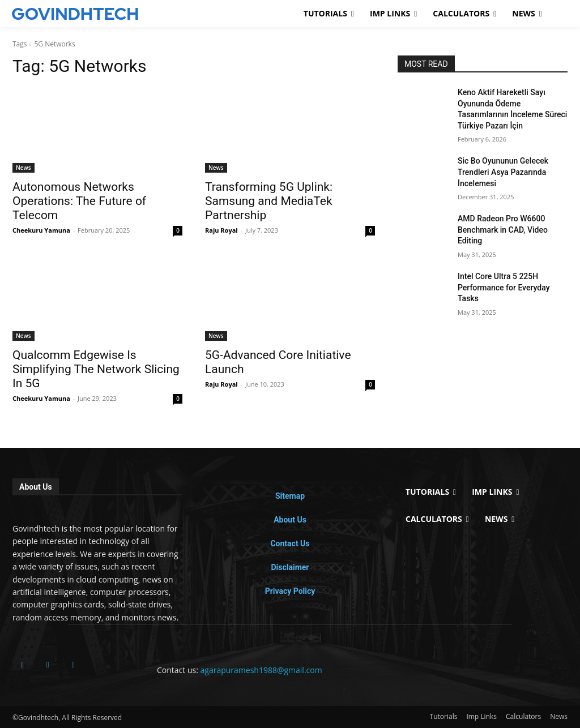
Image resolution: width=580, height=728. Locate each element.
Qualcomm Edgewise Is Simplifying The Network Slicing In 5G (96, 369)
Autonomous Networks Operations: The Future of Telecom (79, 201)
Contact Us (290, 543)
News (24, 168)
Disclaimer (290, 567)
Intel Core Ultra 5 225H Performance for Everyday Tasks (504, 287)
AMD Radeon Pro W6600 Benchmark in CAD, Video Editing (503, 230)
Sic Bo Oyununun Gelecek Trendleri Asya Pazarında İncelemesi (503, 172)
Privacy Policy (290, 591)
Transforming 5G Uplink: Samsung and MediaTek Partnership (269, 201)
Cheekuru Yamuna (41, 230)
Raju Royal (221, 230)
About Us (290, 520)
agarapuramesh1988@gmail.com (261, 670)
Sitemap (290, 496)
